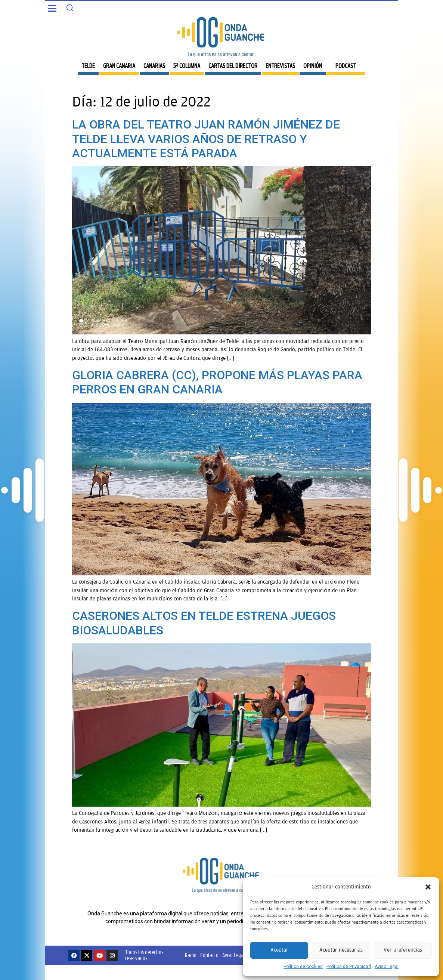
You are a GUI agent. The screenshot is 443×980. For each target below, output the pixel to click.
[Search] (70, 8)
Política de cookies (303, 967)
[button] (428, 887)
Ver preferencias (403, 950)
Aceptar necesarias (341, 950)
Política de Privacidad (349, 967)
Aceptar (279, 950)
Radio (191, 955)
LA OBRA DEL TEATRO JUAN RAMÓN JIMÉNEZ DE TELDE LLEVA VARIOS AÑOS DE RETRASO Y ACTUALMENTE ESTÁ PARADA (206, 139)
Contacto (209, 955)
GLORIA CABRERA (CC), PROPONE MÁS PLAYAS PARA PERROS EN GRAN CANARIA (217, 382)
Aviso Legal (387, 967)
